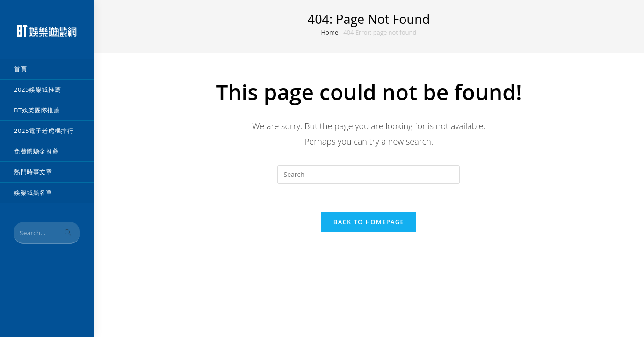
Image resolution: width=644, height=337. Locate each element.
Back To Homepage (369, 222)
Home (330, 32)
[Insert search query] (369, 175)
